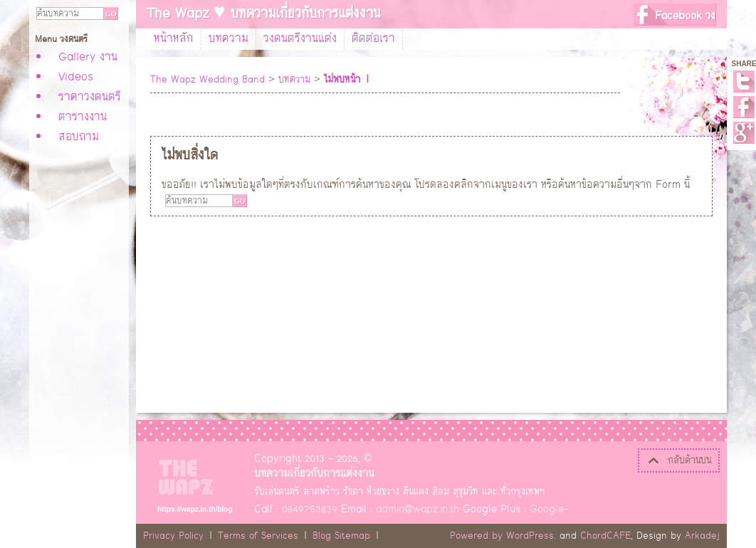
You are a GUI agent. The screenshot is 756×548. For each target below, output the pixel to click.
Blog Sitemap (341, 536)
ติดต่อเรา (373, 39)
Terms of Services (258, 536)
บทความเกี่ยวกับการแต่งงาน (314, 474)
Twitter (744, 81)
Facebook (744, 107)
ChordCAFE (605, 536)
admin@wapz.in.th (418, 509)
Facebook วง (685, 16)
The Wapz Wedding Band (208, 80)
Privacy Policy (173, 536)
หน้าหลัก (174, 39)
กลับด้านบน (679, 460)
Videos (76, 78)
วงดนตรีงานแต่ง (300, 39)
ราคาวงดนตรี (90, 98)
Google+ (744, 133)
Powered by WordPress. (503, 536)
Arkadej (702, 536)
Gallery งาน (88, 58)
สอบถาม (79, 137)
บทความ (229, 39)
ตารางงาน (83, 117)
